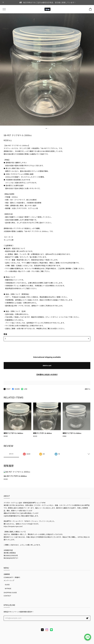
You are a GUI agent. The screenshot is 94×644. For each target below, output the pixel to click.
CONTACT (7, 596)
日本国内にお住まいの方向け (47, 375)
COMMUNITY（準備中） (12, 577)
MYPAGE (8, 589)
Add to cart (47, 365)
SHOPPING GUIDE (10, 593)
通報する (88, 389)
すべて (11, 454)
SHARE (16, 389)
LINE (24, 389)
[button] (46, 128)
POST (7, 389)
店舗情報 (7, 574)
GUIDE (7, 585)
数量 (5, 334)
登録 (87, 618)
